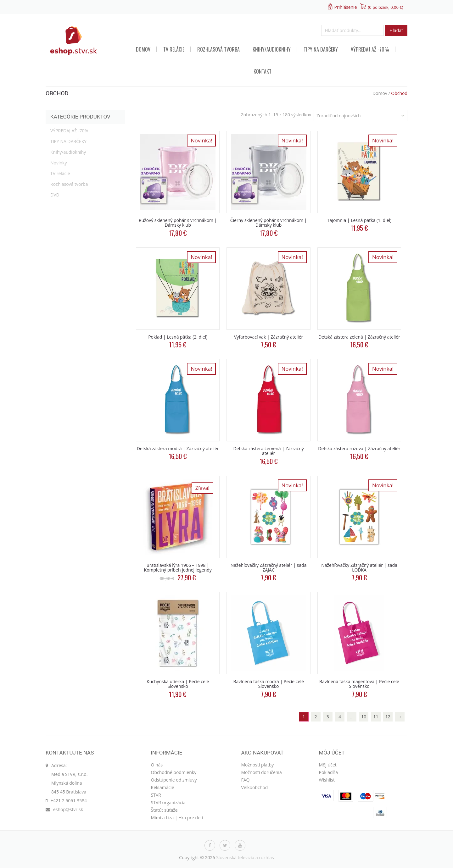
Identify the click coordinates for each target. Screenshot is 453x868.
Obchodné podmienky (174, 772)
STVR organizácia (168, 802)
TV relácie (174, 49)
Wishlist (327, 780)
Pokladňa (328, 772)
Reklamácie (163, 787)
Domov (143, 49)
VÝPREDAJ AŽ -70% (370, 49)
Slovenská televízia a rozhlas (245, 857)
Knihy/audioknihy (272, 49)
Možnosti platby (258, 765)
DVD (55, 195)
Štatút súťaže (164, 810)
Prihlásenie (345, 7)
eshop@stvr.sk (68, 809)
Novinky (59, 163)
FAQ (246, 780)
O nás (157, 765)
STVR (156, 795)
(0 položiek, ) (386, 7)
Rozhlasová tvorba (218, 49)
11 (376, 717)
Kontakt (263, 71)
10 (364, 717)
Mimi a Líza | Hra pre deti (177, 818)
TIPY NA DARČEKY (321, 49)
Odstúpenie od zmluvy (174, 780)
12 (388, 717)
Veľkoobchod (255, 787)
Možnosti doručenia (262, 772)
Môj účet (328, 765)
